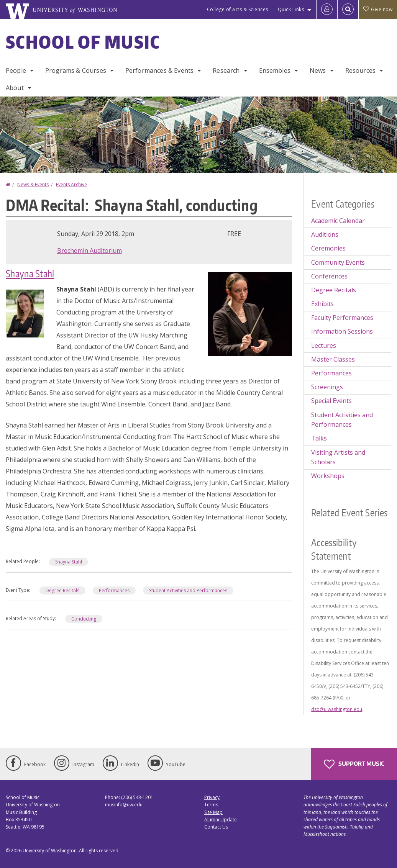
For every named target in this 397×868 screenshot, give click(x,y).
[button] (250, 313)
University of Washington (50, 851)
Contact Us (216, 827)
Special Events (331, 401)
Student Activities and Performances (188, 590)
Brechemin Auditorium (89, 251)
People (16, 70)
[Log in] (327, 10)
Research (226, 70)
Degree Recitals (62, 590)
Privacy (212, 797)
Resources (360, 70)
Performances (114, 590)
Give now (378, 9)
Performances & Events (159, 70)
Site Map (213, 812)
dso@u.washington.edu (337, 709)
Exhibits (322, 304)
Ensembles (275, 70)
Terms (211, 805)
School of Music (83, 42)
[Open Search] (348, 10)
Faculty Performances (342, 318)
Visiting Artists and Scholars (338, 457)
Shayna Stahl (30, 274)
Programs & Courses (76, 70)
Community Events (338, 262)
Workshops (328, 476)
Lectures (324, 346)
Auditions (325, 234)
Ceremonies (328, 248)
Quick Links (291, 9)
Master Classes (333, 359)
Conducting (84, 619)
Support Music (354, 764)
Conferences (329, 276)
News (318, 70)
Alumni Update (221, 820)
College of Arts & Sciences (238, 9)
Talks (319, 438)
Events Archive (71, 184)
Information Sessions (342, 331)
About (15, 88)
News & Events (33, 184)
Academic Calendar (338, 221)
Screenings (327, 387)
